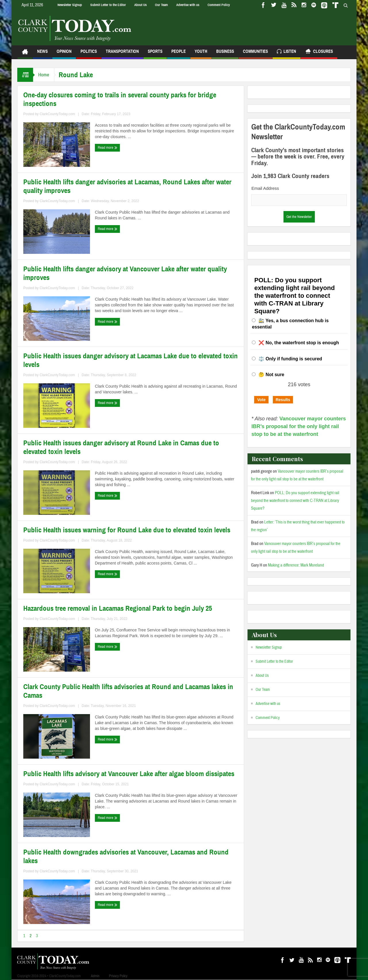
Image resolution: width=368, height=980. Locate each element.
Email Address (265, 188)
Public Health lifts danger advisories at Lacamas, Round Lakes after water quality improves (127, 186)
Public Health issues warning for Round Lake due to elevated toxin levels (127, 530)
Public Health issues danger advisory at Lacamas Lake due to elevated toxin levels (131, 360)
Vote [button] (261, 400)
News (42, 54)
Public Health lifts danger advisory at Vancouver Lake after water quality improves (125, 273)
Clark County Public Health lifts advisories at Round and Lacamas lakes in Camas (128, 691)
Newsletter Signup (70, 5)
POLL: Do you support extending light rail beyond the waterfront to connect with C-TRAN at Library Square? (295, 501)
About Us (140, 5)
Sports (155, 54)
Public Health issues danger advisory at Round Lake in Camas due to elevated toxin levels (121, 447)
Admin (95, 976)
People (179, 54)
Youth (201, 54)
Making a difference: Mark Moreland (296, 565)
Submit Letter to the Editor (108, 5)
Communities (255, 54)
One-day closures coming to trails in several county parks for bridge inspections (120, 99)
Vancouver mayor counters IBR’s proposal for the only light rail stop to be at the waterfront (299, 426)
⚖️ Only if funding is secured (290, 359)
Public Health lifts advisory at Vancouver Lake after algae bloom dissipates (129, 774)
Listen (286, 52)
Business (225, 54)
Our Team (161, 5)
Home (44, 75)
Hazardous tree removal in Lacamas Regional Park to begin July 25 (118, 608)
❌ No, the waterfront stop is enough (299, 343)
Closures (319, 52)
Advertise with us (188, 5)
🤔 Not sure (271, 375)
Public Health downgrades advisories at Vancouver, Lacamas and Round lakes (126, 857)
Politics (89, 54)
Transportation (122, 54)
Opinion (64, 54)
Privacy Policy (118, 976)
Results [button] (283, 400)
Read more (108, 148)
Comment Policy (219, 5)
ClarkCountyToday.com (57, 114)
